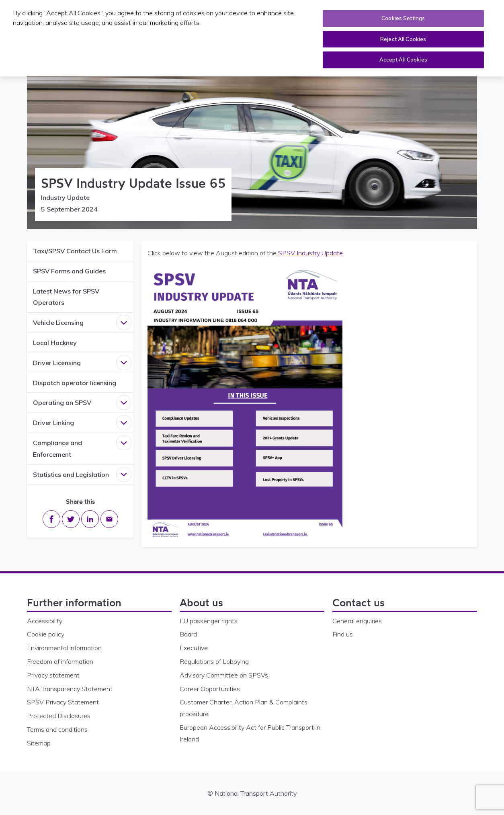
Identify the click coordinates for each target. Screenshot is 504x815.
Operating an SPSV (62, 402)
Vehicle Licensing (58, 322)
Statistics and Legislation (71, 474)
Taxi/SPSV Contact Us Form (75, 251)
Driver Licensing (57, 363)
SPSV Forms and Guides (69, 271)
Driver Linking (53, 423)
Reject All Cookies (403, 39)
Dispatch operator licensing (75, 383)
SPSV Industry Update (310, 253)
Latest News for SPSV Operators (66, 297)
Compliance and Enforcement (57, 449)
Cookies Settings (403, 18)
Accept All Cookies (403, 60)
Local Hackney (55, 343)
